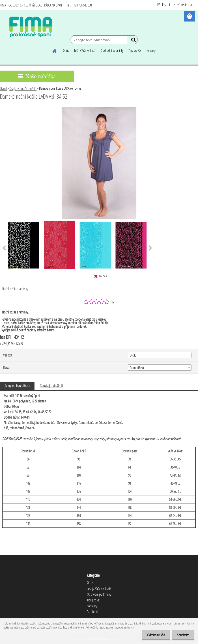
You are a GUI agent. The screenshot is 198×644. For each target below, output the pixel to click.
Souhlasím (183, 635)
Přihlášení (163, 4)
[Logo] (31, 27)
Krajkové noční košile (23, 89)
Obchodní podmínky (112, 51)
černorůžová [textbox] (137, 368)
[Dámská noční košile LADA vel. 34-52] (99, 109)
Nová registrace (184, 4)
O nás (66, 51)
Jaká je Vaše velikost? (85, 51)
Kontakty (151, 51)
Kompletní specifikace (17, 386)
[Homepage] (55, 50)
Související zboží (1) (52, 386)
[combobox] (160, 355)
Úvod (3, 89)
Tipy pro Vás (135, 51)
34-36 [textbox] (133, 355)
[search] (132, 41)
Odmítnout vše (155, 635)
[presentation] (150, 248)
